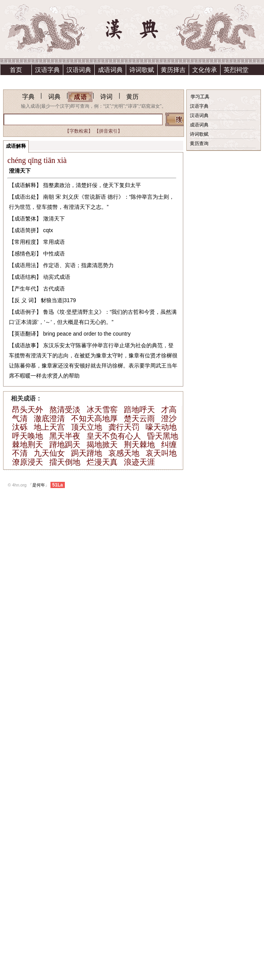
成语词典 (110, 70)
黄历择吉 (173, 70)
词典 (54, 97)
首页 (16, 70)
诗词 (106, 97)
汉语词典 (79, 70)
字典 (28, 97)
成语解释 (16, 146)
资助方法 (79, 80)
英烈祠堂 (236, 70)
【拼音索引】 (108, 131)
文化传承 (205, 70)
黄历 (132, 97)
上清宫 (47, 80)
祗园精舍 (16, 80)
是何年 (39, 485)
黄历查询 (199, 143)
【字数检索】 (79, 131)
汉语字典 (47, 70)
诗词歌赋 (142, 70)
